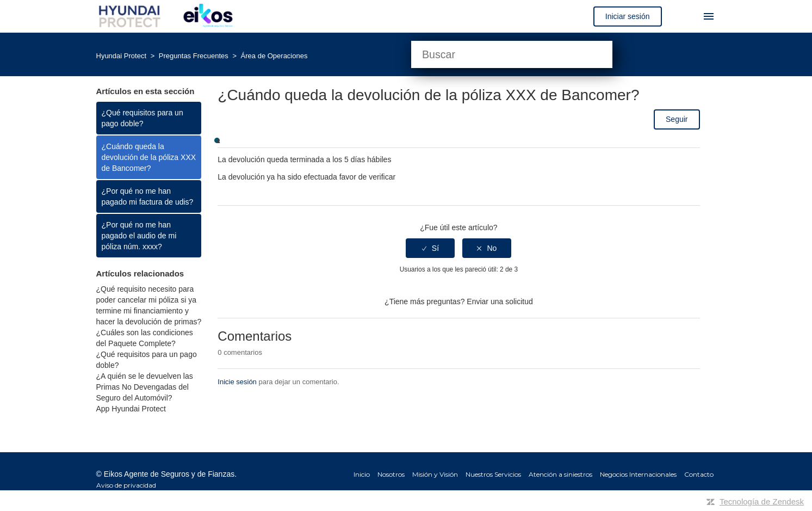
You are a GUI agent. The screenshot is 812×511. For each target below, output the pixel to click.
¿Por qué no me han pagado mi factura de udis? (148, 196)
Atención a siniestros (560, 474)
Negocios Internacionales (638, 474)
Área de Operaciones (274, 56)
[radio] (430, 248)
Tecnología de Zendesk (762, 501)
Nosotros (391, 474)
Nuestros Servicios (493, 474)
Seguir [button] (677, 119)
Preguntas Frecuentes (195, 56)
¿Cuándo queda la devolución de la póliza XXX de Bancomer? (149, 157)
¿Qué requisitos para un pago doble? (142, 118)
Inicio (362, 474)
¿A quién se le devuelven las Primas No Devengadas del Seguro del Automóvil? (145, 387)
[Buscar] (512, 54)
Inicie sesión (237, 382)
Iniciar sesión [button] (628, 16)
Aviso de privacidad (126, 485)
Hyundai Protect (122, 56)
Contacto (699, 474)
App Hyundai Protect (131, 409)
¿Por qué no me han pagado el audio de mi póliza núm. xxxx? (139, 236)
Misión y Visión (435, 474)
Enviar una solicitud (500, 301)
